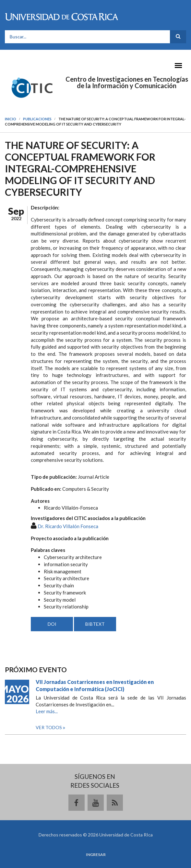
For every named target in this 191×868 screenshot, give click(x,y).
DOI (52, 624)
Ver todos (49, 727)
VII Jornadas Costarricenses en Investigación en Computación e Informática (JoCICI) (95, 685)
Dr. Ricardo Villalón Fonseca (68, 526)
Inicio (11, 119)
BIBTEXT (95, 624)
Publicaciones (37, 119)
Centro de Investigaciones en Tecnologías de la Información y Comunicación (127, 82)
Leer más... (47, 711)
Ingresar (96, 855)
